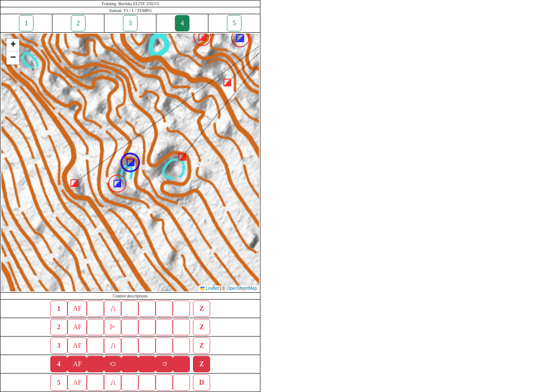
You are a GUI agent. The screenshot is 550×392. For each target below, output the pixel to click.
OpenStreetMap (242, 288)
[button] (182, 157)
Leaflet (209, 288)
